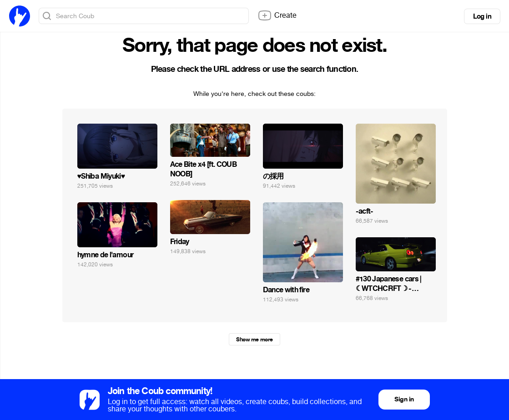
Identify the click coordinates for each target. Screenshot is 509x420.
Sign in (404, 399)
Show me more (254, 340)
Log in (482, 16)
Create (277, 15)
